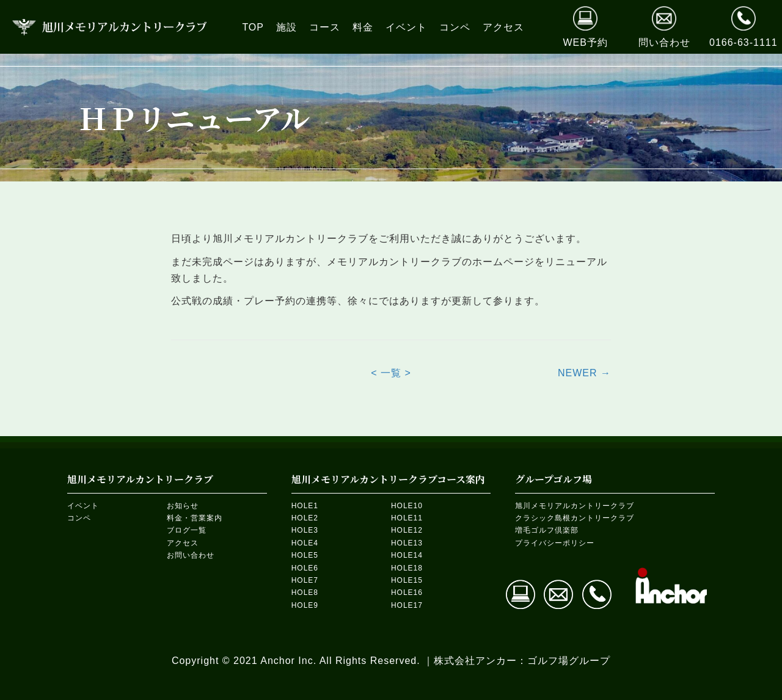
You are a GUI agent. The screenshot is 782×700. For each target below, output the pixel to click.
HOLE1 (305, 506)
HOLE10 (407, 506)
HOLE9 (305, 605)
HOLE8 (305, 592)
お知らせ (183, 506)
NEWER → (584, 373)
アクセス (183, 543)
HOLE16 (407, 592)
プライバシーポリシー (555, 543)
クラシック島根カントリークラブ (575, 518)
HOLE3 (305, 530)
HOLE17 (407, 605)
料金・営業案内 (195, 518)
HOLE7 (305, 580)
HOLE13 (407, 543)
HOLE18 (407, 568)
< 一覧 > (391, 373)
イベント (83, 506)
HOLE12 (407, 530)
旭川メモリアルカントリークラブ (575, 506)
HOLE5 (305, 555)
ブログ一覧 (187, 530)
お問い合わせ (191, 555)
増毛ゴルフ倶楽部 (547, 530)
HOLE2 (305, 518)
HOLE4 (305, 543)
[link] (253, 27)
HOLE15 (407, 580)
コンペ (79, 518)
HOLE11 (407, 518)
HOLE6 (305, 568)
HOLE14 (407, 555)
